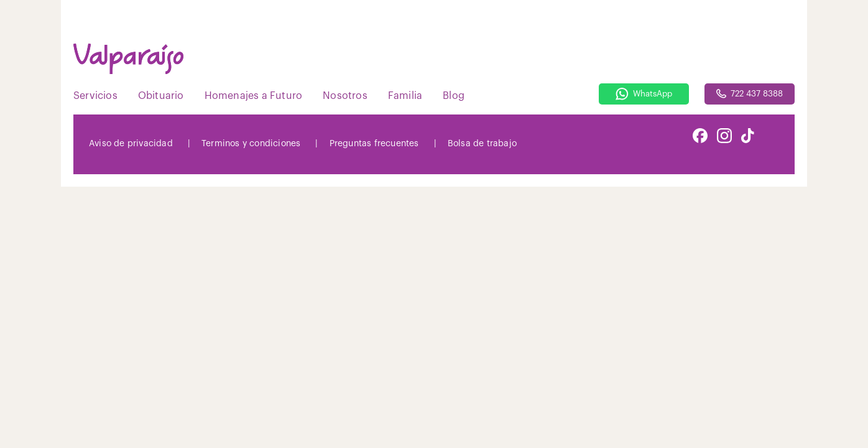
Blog (454, 96)
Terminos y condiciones (251, 144)
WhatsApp (644, 94)
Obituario (161, 96)
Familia (405, 96)
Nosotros (345, 96)
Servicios (95, 96)
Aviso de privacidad (131, 144)
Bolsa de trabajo (482, 144)
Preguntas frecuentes (374, 144)
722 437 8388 (750, 94)
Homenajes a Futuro (254, 96)
